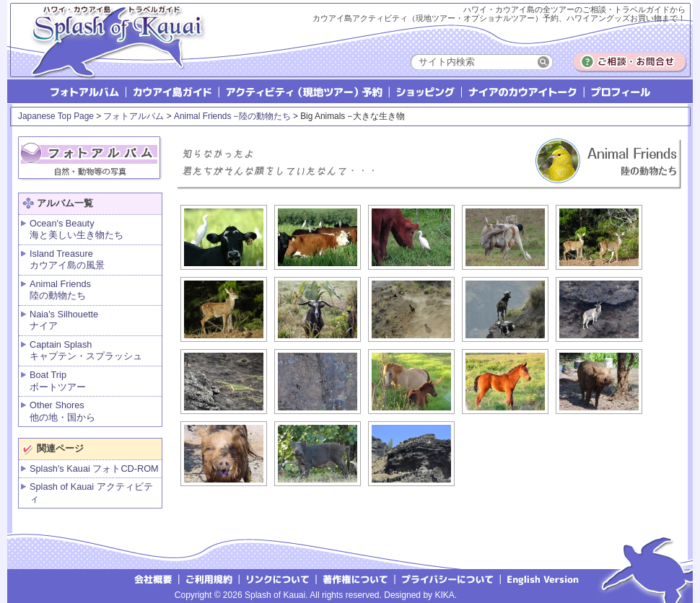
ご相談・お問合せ (630, 62)
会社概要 (153, 578)
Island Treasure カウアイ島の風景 (67, 260)
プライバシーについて (449, 578)
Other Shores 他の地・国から (62, 411)
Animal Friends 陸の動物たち (60, 290)
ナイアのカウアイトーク (524, 91)
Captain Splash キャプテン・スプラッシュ (86, 351)
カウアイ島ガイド (174, 91)
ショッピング (426, 91)
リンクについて (278, 578)
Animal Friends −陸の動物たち (232, 116)
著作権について (356, 578)
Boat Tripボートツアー (58, 381)
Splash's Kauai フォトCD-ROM (94, 468)
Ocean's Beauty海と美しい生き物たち (76, 229)
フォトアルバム (86, 91)
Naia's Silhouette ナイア (64, 320)
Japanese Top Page (56, 116)
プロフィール (620, 91)
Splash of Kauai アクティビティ (91, 493)
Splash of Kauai (112, 52)
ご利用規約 (209, 578)
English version (545, 578)
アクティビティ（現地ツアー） (305, 91)
